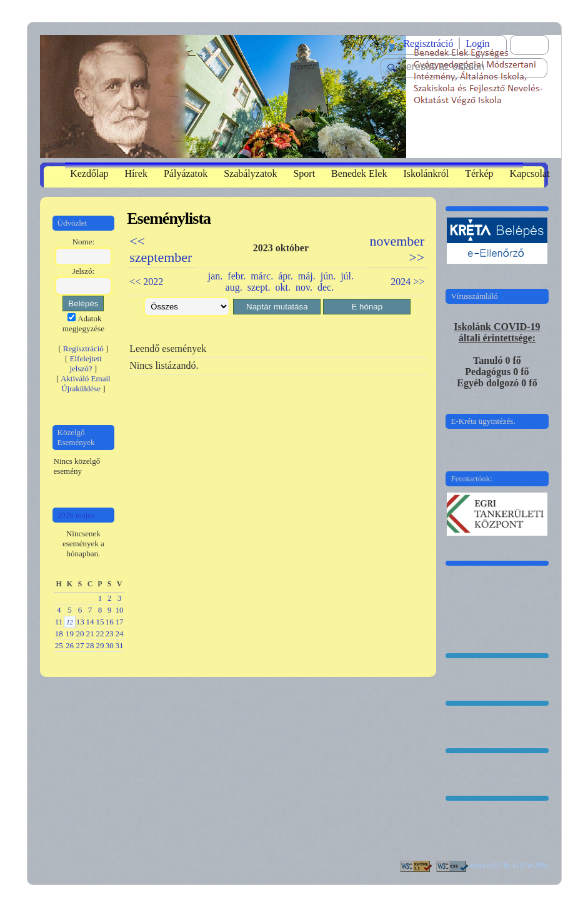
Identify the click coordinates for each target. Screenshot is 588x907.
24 (120, 634)
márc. (262, 276)
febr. (237, 276)
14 (90, 622)
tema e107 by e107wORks (509, 865)
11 (59, 622)
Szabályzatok (250, 173)
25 (59, 645)
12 (69, 622)
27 (80, 645)
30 (110, 645)
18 (59, 634)
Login (477, 43)
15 (100, 622)
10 (120, 610)
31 (120, 645)
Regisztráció (428, 43)
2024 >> (407, 282)
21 (90, 634)
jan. (216, 276)
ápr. (286, 276)
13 (80, 622)
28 (90, 645)
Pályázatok (186, 173)
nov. (304, 287)
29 (100, 645)
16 (110, 622)
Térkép (479, 173)
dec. (326, 287)
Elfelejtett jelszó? (85, 363)
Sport (304, 173)
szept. (259, 287)
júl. (347, 276)
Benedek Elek (359, 173)
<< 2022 (146, 282)
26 (70, 645)
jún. (328, 276)
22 (100, 634)
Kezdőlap (89, 173)
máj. (307, 276)
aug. (234, 287)
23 (110, 634)
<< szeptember (161, 249)
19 (70, 634)
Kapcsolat (530, 173)
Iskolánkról (426, 173)
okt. (283, 287)
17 (120, 622)
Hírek (136, 173)
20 (80, 634)
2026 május (76, 515)
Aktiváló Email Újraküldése (86, 383)
